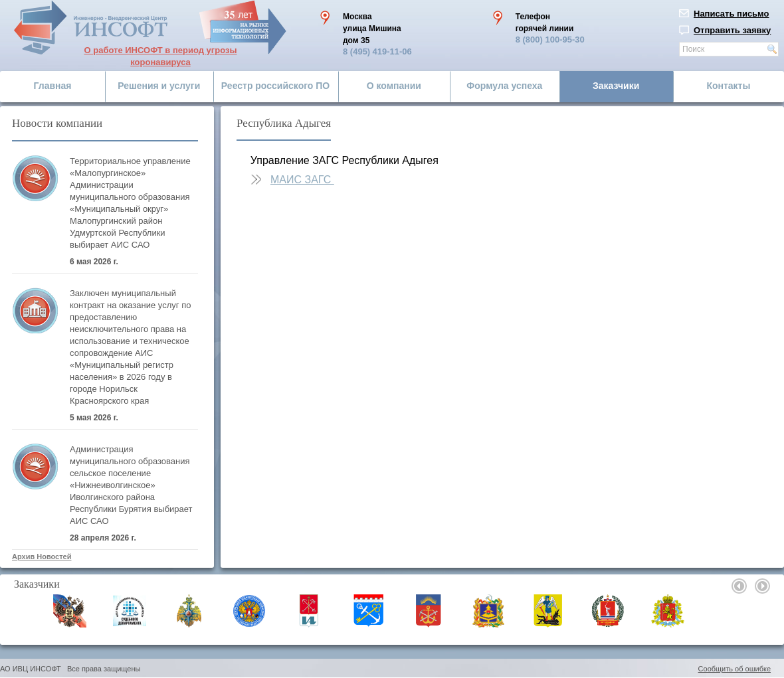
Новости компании (57, 123)
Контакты (728, 86)
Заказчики (616, 86)
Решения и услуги (159, 86)
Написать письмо (732, 14)
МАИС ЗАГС (302, 180)
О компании (394, 86)
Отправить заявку (732, 30)
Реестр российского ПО (275, 86)
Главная (53, 86)
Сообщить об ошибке (735, 669)
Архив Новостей (42, 556)
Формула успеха (504, 86)
